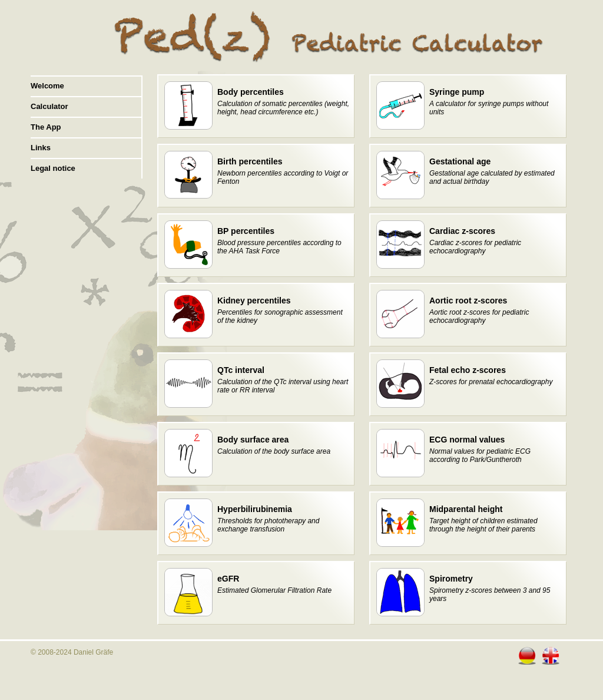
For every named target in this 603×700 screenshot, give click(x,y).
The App (46, 127)
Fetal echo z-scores (468, 370)
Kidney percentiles (254, 301)
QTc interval (241, 370)
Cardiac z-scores (462, 231)
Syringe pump (457, 92)
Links (41, 148)
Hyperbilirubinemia (255, 509)
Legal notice (53, 168)
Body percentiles (251, 92)
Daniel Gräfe (93, 652)
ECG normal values (467, 440)
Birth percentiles (250, 161)
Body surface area (253, 440)
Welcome (47, 86)
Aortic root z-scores (468, 301)
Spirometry (451, 579)
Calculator (49, 106)
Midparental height (466, 509)
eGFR (228, 579)
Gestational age (460, 161)
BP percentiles (246, 231)
